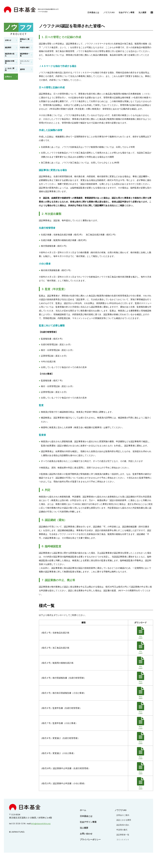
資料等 (22, 69)
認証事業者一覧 (25, 55)
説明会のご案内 (123, 815)
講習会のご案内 (25, 40)
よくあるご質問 (10, 69)
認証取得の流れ (10, 55)
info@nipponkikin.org (41, 823)
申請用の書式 (25, 47)
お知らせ (8, 40)
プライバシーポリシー (90, 839)
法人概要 (142, 12)
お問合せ (8, 77)
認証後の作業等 (10, 62)
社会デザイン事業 (126, 12)
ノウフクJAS (107, 12)
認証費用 (8, 47)
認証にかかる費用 (124, 820)
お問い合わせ (86, 834)
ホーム (83, 810)
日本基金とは (91, 12)
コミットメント (25, 62)
